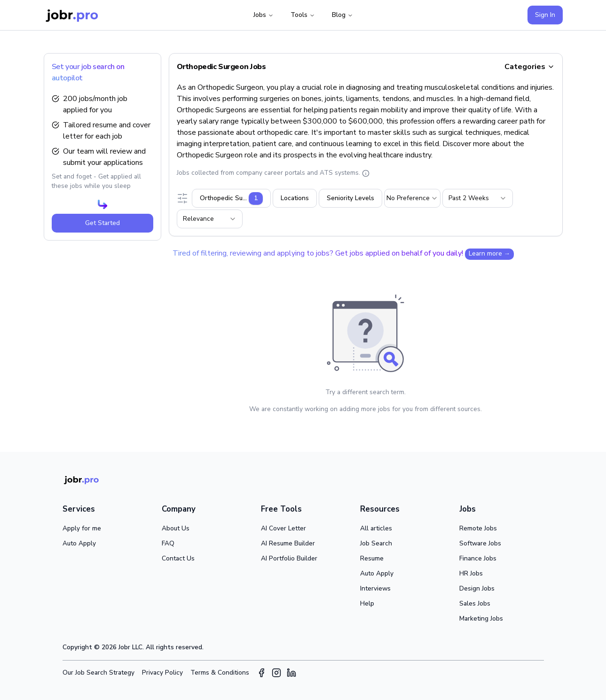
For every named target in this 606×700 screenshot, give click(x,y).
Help (367, 603)
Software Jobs (480, 543)
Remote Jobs (478, 528)
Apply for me (82, 528)
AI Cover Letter (283, 528)
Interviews (375, 588)
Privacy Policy (162, 673)
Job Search (376, 543)
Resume (372, 558)
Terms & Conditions (220, 673)
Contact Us (178, 558)
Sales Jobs (475, 603)
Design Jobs (477, 588)
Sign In (545, 15)
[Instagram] (276, 673)
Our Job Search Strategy (98, 673)
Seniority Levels (350, 198)
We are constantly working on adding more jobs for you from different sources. (366, 409)
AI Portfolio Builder (289, 558)
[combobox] (412, 198)
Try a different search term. (366, 392)
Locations (295, 198)
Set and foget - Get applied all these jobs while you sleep (96, 181)
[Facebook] (261, 673)
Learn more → (490, 253)
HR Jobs (471, 573)
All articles (376, 528)
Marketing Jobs (481, 618)
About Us (176, 528)
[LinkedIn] (291, 673)
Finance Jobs (478, 558)
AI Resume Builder (288, 543)
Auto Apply (79, 543)
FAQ (168, 543)
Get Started (102, 223)
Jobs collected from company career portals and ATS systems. (273, 173)
